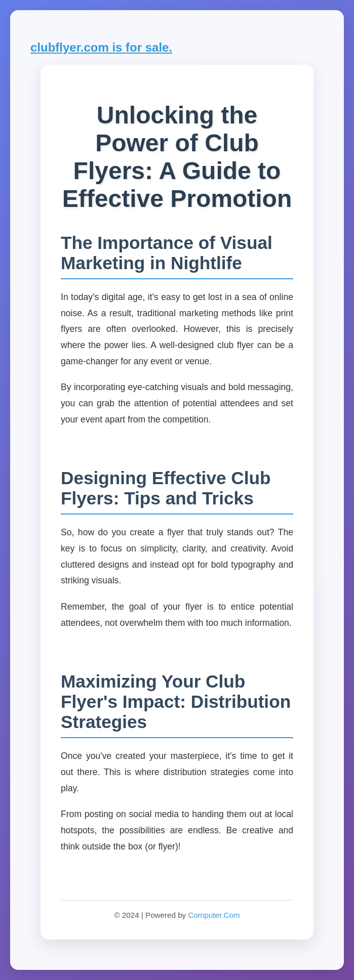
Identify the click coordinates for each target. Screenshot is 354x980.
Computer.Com (214, 915)
